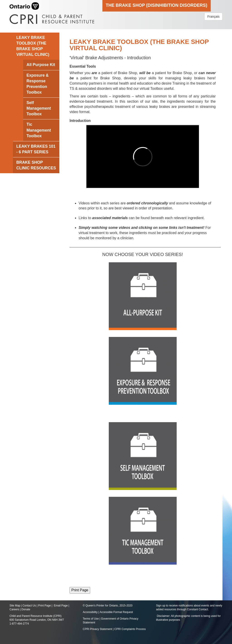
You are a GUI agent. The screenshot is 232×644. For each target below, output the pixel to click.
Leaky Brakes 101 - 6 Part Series (36, 149)
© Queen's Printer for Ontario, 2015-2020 (108, 606)
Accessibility (91, 612)
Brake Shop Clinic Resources (36, 165)
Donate (26, 609)
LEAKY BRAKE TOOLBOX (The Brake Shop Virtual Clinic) (33, 46)
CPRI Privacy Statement (97, 629)
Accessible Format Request (116, 612)
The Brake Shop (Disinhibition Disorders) (157, 5)
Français (213, 17)
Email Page (61, 606)
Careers (14, 609)
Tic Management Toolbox (39, 130)
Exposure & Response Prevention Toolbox (38, 84)
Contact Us (29, 606)
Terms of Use (91, 619)
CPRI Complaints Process (130, 629)
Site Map (15, 606)
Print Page (44, 606)
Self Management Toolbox (39, 108)
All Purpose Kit (41, 65)
